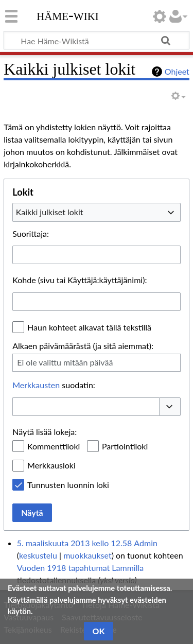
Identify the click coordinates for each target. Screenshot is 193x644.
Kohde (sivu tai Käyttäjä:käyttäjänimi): (80, 280)
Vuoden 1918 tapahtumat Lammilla (80, 568)
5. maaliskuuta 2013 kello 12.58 (74, 543)
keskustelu (38, 555)
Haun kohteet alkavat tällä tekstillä (89, 327)
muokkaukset (87, 555)
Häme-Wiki (68, 15)
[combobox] (97, 212)
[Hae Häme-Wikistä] (97, 40)
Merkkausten (36, 385)
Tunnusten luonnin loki (68, 485)
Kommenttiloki (54, 446)
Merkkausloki (51, 465)
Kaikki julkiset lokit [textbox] (50, 212)
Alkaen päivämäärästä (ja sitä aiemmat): (83, 346)
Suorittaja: (31, 233)
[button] (170, 407)
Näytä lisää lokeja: (45, 432)
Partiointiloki (125, 446)
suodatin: (54, 385)
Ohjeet (177, 71)
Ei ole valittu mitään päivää (65, 362)
